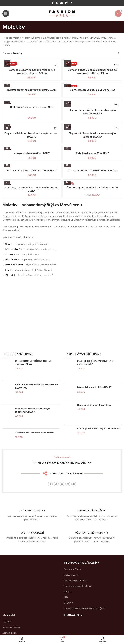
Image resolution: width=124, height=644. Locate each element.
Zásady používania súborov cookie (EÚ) (84, 608)
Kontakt (68, 592)
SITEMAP (68, 603)
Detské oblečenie (14, 265)
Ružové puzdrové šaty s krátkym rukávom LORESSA (33, 410)
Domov (6, 53)
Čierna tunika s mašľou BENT (32, 153)
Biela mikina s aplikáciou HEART (94, 387)
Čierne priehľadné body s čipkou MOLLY (99, 428)
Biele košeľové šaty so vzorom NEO (32, 107)
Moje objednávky (11, 627)
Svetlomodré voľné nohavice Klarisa (35, 433)
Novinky (9, 244)
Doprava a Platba (72, 569)
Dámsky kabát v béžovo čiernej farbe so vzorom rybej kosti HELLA (92, 72)
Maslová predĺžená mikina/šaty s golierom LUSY (95, 362)
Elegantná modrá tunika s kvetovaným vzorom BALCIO (92, 112)
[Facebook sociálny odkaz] (53, 3)
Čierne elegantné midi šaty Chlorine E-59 (92, 188)
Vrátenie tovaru (72, 575)
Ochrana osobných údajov (77, 586)
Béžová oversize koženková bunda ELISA (32, 170)
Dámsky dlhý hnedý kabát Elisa (94, 405)
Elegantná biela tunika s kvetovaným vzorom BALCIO (32, 135)
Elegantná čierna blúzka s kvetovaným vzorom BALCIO (92, 135)
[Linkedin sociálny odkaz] (71, 3)
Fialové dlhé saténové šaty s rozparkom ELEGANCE (37, 386)
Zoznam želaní (10, 633)
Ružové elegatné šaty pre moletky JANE (32, 90)
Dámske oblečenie (15, 249)
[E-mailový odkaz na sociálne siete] (62, 3)
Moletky (9, 254)
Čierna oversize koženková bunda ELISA (92, 170)
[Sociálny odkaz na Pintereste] (66, 3)
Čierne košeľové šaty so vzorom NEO (92, 90)
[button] (68, 64)
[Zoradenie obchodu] (119, 53)
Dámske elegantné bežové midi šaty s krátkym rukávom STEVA (32, 72)
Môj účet (7, 622)
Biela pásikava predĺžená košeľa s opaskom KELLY (33, 362)
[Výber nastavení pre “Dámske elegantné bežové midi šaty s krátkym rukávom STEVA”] (7, 64)
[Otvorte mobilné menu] (6, 14)
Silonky (9, 270)
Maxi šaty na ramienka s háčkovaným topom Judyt (32, 189)
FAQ (66, 597)
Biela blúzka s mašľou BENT (92, 153)
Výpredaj (10, 275)
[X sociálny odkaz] (57, 3)
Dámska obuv (12, 260)
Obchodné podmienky (75, 580)
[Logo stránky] (62, 13)
